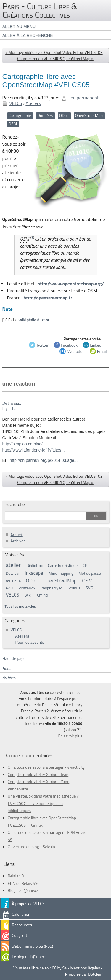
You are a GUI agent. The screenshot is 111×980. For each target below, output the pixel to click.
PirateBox (27, 588)
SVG (90, 588)
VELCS (16, 103)
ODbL (64, 115)
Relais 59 (16, 876)
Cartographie (20, 115)
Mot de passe (90, 573)
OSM (13, 124)
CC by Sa (59, 968)
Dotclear (13, 573)
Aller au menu (19, 27)
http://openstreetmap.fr (48, 298)
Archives (18, 541)
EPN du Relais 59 (23, 883)
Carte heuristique (63, 565)
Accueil (17, 535)
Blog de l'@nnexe (23, 890)
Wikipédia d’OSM (34, 320)
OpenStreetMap (89, 115)
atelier (13, 565)
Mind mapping (61, 573)
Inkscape (34, 573)
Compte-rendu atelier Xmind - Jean (38, 774)
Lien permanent (83, 98)
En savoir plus (70, 736)
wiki (28, 595)
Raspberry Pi (51, 588)
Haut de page (14, 658)
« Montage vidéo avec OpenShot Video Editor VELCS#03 (54, 52)
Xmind (42, 595)
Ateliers (33, 103)
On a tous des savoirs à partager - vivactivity (46, 767)
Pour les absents (30, 642)
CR (85, 565)
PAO (10, 588)
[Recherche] (45, 516)
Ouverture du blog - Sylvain (31, 847)
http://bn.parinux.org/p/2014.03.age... (44, 460)
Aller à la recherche (28, 35)
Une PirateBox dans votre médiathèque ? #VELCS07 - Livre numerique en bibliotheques (43, 803)
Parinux (15, 403)
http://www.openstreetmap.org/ (71, 284)
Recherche (15, 504)
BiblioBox (34, 565)
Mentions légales (85, 968)
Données (45, 115)
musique (13, 581)
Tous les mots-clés (20, 606)
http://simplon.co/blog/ (22, 444)
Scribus (74, 588)
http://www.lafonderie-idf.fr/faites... (34, 450)
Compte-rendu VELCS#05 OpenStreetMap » (55, 59)
